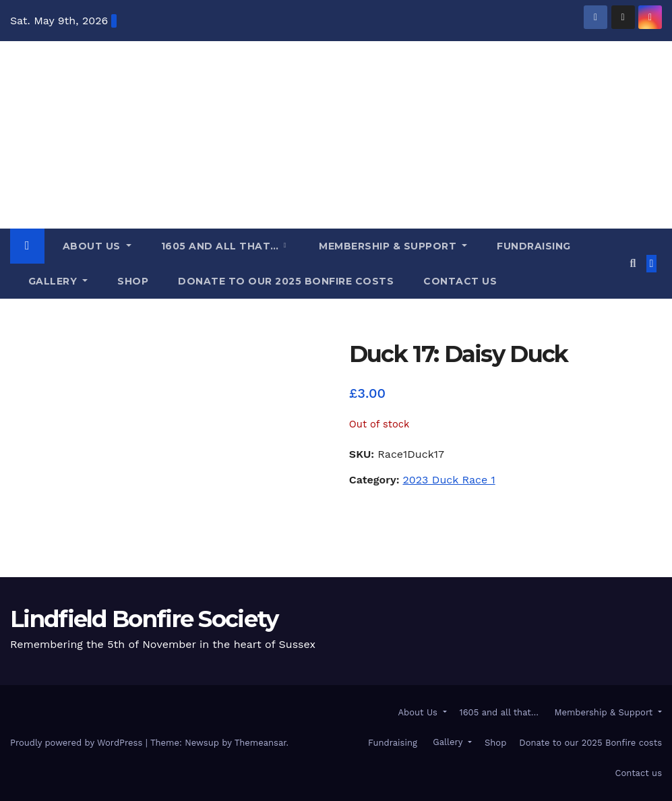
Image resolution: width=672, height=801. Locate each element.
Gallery (53, 281)
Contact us (460, 281)
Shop (133, 281)
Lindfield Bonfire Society (58, 102)
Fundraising (534, 246)
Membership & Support (388, 246)
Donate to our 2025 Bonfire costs (286, 281)
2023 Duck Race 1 (449, 480)
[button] (633, 263)
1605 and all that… (222, 246)
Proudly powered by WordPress (78, 743)
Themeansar (261, 743)
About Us (91, 246)
